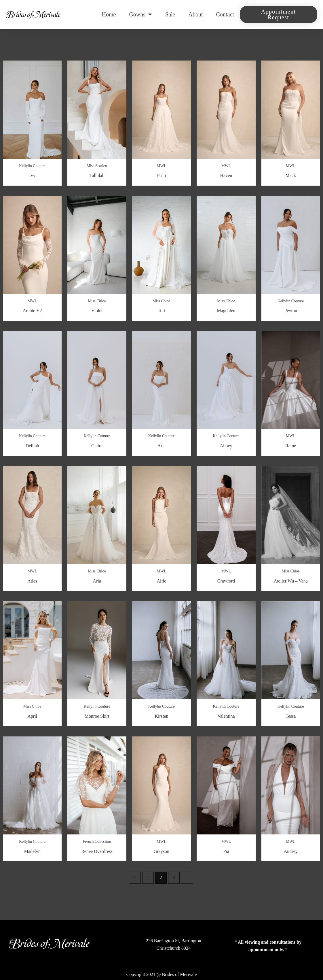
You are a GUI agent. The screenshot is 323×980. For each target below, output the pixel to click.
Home (109, 14)
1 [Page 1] (148, 878)
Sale (170, 14)
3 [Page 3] (174, 878)
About (196, 14)
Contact (225, 14)
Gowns (140, 14)
